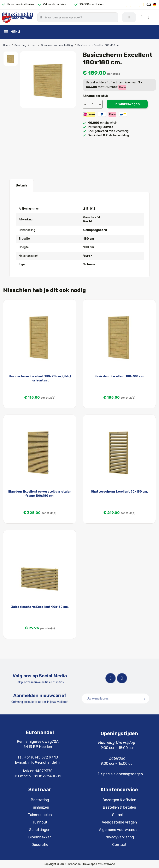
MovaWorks (108, 864)
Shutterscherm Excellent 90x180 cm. (119, 491)
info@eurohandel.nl (44, 762)
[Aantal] (93, 104)
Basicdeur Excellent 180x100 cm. (119, 376)
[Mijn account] (133, 17)
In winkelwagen (127, 104)
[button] (150, 17)
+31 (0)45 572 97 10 (41, 757)
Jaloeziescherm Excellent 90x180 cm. (40, 607)
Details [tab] (22, 185)
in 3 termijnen (122, 82)
